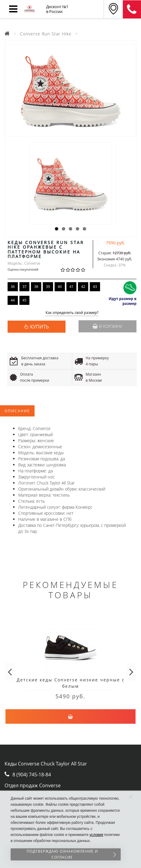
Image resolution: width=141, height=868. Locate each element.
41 (72, 287)
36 (13, 287)
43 (95, 287)
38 (36, 287)
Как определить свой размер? (72, 313)
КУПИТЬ (39, 327)
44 (13, 300)
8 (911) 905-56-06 (132, 9)
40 (60, 287)
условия (96, 835)
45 (25, 300)
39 (48, 287)
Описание (17, 411)
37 (25, 287)
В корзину (107, 326)
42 (83, 287)
